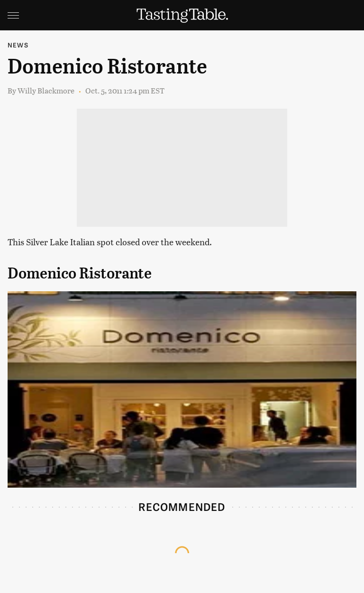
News (18, 45)
